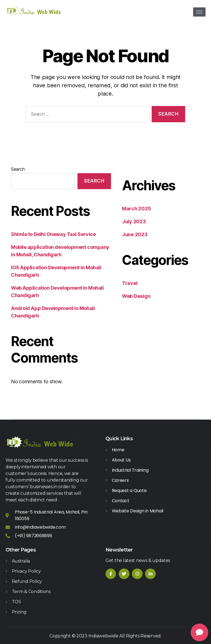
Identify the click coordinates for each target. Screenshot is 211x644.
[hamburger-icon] (199, 12)
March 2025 (136, 209)
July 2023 (134, 222)
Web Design (136, 296)
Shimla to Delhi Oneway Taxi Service (53, 234)
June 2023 (135, 234)
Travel (130, 283)
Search (18, 169)
